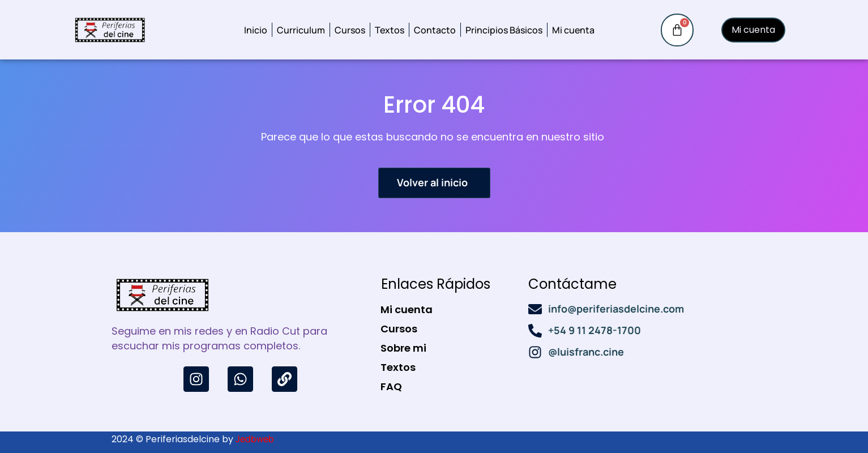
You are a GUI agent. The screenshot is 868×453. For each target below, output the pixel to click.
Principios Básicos (504, 30)
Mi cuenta (573, 30)
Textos (390, 30)
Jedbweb (255, 439)
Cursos (350, 30)
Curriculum (301, 30)
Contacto (435, 30)
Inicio (256, 30)
